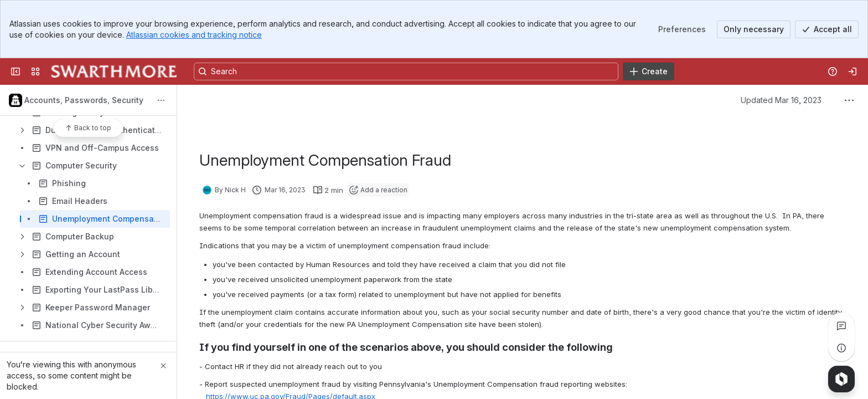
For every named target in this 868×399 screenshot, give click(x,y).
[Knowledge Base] (114, 71)
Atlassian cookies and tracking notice (194, 35)
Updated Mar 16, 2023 (781, 100)
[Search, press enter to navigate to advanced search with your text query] (406, 71)
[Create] (649, 71)
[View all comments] (841, 326)
